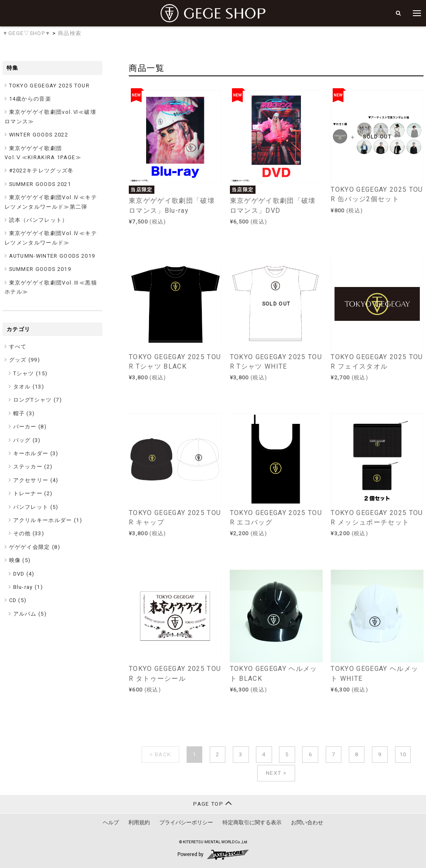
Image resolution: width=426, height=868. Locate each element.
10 (403, 754)
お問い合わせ (307, 822)
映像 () (20, 560)
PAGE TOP (213, 803)
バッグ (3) (27, 440)
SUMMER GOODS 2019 (40, 269)
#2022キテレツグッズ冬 (41, 171)
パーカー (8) (30, 427)
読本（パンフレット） (39, 220)
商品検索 (70, 33)
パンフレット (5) (36, 507)
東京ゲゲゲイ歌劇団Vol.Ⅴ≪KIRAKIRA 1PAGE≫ (43, 153)
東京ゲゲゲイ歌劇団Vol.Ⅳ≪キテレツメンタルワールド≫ (51, 238)
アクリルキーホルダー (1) (48, 520)
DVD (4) (24, 574)
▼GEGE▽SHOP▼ (27, 33)
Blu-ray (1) (28, 587)
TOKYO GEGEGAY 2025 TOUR (50, 86)
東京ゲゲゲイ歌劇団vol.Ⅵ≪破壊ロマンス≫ (50, 116)
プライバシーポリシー (186, 822)
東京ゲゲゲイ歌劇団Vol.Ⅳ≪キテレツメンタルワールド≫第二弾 (51, 202)
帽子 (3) (24, 413)
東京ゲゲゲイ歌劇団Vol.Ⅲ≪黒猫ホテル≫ (51, 287)
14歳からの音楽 (30, 99)
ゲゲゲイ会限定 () (35, 547)
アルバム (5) (30, 614)
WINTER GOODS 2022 (39, 135)
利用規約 (139, 822)
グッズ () (25, 360)
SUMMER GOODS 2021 (40, 184)
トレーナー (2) (33, 493)
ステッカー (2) (33, 467)
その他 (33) (29, 533)
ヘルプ (111, 822)
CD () (18, 600)
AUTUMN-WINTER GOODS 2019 (52, 256)
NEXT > (276, 773)
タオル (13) (29, 387)
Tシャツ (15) (31, 373)
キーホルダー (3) (36, 453)
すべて (18, 347)
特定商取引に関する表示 (252, 822)
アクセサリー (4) (36, 480)
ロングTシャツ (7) (38, 400)
